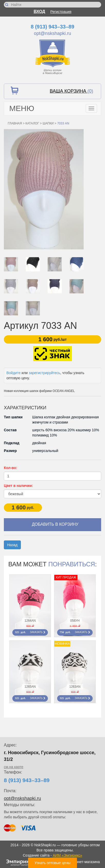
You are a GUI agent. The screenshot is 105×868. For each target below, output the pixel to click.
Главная (15, 123)
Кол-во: (11, 468)
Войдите (14, 373)
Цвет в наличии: (18, 486)
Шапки (48, 123)
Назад (12, 545)
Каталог (32, 123)
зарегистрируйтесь (45, 373)
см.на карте (14, 767)
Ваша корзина (71, 91)
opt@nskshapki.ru (52, 33)
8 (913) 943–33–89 (52, 27)
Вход (40, 12)
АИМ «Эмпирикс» (67, 855)
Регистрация (61, 12)
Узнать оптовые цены (52, 863)
